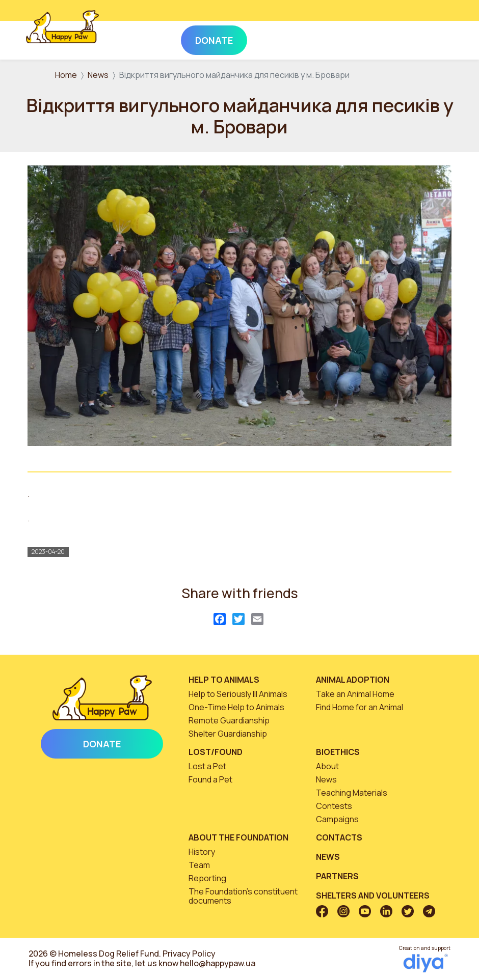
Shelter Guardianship (228, 734)
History (202, 852)
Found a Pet (210, 779)
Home (66, 75)
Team (199, 865)
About (327, 766)
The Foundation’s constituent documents (243, 896)
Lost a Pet (207, 766)
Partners (337, 876)
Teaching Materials (352, 793)
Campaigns (337, 819)
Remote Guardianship (229, 720)
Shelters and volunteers (373, 895)
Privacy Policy (189, 954)
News (98, 75)
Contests (334, 806)
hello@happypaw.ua (218, 963)
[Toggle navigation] (439, 38)
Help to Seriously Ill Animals (238, 694)
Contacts (339, 837)
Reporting (207, 878)
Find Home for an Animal (360, 707)
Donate (102, 744)
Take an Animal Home (355, 694)
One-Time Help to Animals (236, 707)
